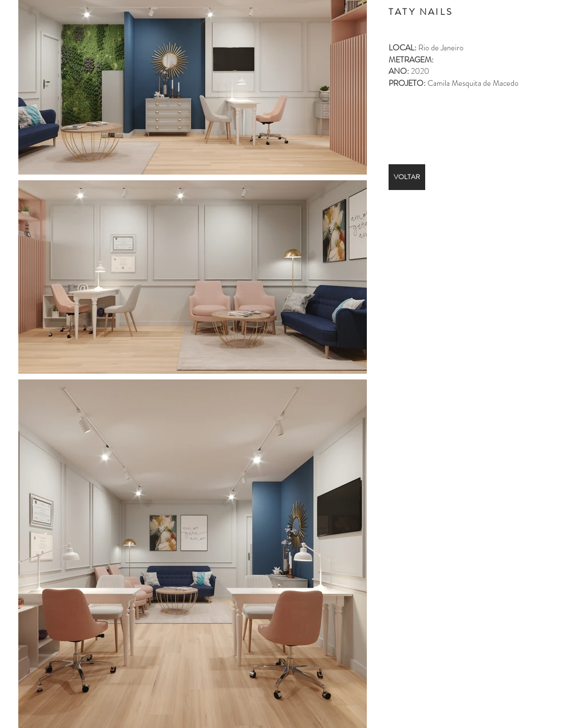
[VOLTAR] (407, 177)
